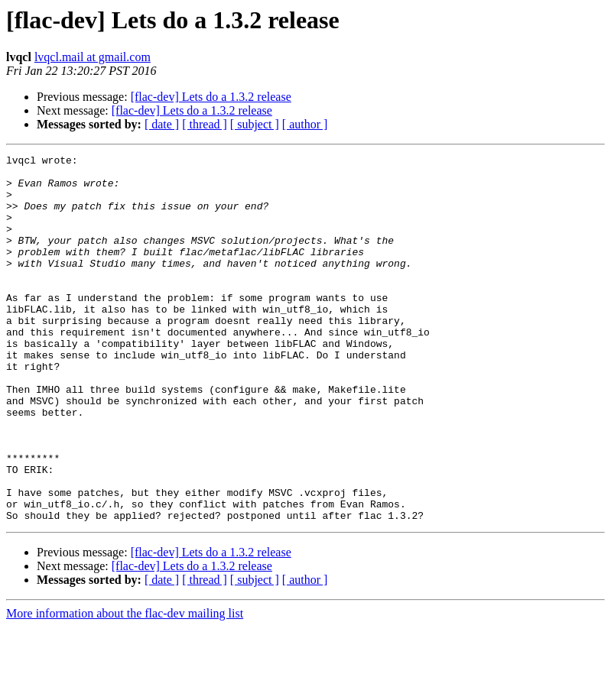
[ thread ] (205, 124)
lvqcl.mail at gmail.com (93, 57)
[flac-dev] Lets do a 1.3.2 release (211, 97)
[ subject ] (255, 124)
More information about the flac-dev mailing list (125, 687)
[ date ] (162, 124)
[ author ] (305, 124)
